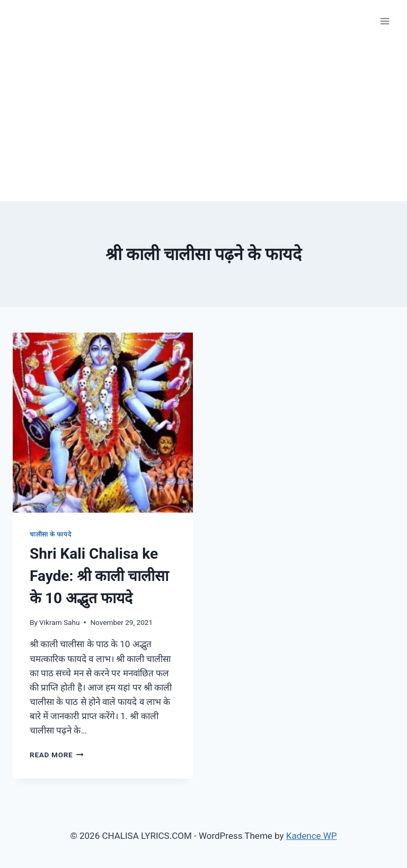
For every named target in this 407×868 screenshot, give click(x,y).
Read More (57, 755)
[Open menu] (384, 21)
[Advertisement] (203, 122)
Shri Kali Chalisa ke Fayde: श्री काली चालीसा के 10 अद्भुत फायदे (99, 576)
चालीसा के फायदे (50, 534)
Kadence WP (312, 836)
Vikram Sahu (59, 622)
